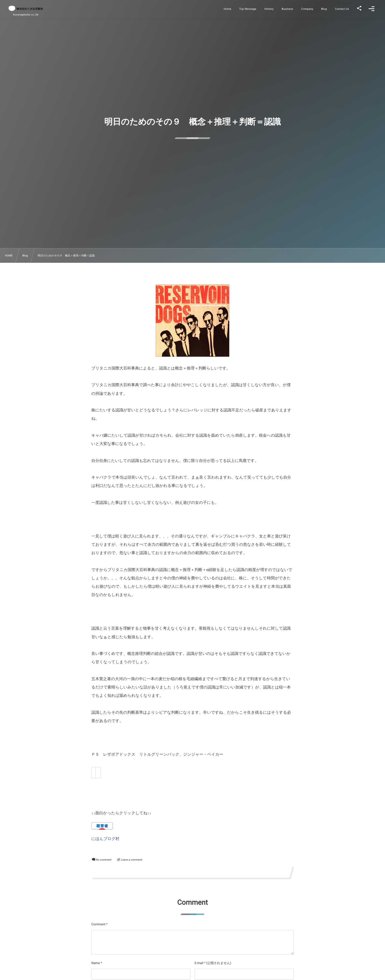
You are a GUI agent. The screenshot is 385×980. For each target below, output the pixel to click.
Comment (98, 924)
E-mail (199, 963)
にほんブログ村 (105, 839)
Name (96, 963)
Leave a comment (131, 860)
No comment (104, 860)
